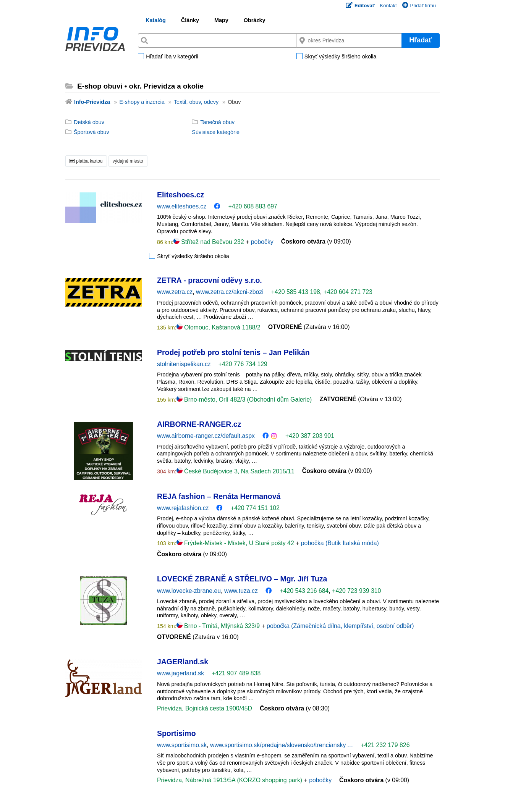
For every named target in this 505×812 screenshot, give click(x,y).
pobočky (262, 242)
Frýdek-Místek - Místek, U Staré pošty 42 (236, 543)
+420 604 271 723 (348, 292)
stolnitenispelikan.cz (184, 364)
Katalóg (156, 20)
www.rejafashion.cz (183, 508)
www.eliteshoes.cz (182, 206)
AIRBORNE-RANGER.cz (199, 424)
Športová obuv (91, 132)
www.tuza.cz (241, 591)
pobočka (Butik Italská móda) (340, 543)
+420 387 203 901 (310, 436)
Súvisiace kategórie (216, 132)
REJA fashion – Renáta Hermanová (219, 496)
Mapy (221, 20)
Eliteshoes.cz (180, 195)
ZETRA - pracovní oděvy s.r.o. (210, 280)
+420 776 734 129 (243, 364)
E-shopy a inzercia (142, 102)
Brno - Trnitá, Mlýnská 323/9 (219, 626)
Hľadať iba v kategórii (172, 57)
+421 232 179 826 (385, 745)
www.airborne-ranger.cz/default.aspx (206, 436)
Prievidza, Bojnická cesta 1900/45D (205, 708)
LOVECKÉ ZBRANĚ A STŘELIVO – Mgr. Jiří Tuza (242, 579)
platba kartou (86, 161)
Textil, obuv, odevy (196, 102)
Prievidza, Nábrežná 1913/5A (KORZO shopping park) (230, 780)
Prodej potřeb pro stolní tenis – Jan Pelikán (233, 352)
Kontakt (388, 6)
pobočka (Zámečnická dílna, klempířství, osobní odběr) (340, 626)
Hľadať (421, 40)
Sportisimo (176, 733)
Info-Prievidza (92, 102)
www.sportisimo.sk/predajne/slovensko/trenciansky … (282, 745)
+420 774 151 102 (255, 508)
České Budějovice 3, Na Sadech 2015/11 (236, 471)
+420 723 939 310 (356, 591)
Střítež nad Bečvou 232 (210, 242)
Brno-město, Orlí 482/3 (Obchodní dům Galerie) (244, 400)
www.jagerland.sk (180, 673)
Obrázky (255, 20)
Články (190, 20)
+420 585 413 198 (296, 292)
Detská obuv (89, 122)
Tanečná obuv (217, 122)
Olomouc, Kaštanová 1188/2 (219, 327)
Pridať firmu (419, 6)
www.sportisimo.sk (182, 745)
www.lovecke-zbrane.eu (189, 591)
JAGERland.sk (183, 662)
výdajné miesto (128, 161)
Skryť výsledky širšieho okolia (341, 57)
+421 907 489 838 (236, 673)
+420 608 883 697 (253, 206)
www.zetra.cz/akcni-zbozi (230, 292)
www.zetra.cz (175, 292)
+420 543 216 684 (304, 591)
